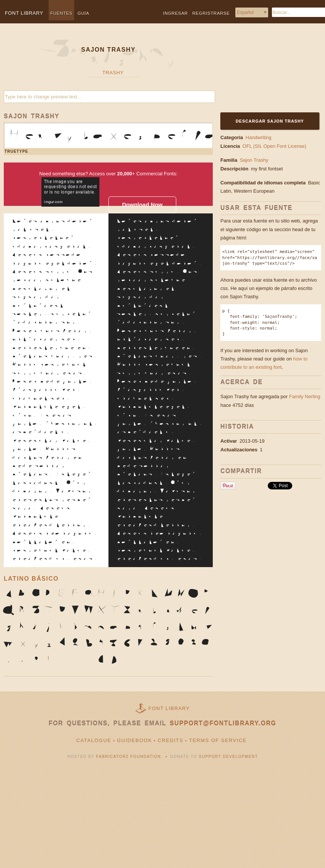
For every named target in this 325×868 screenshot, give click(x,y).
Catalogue (94, 740)
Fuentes (62, 13)
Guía (83, 13)
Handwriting (259, 137)
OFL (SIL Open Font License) (275, 146)
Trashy (113, 73)
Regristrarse (211, 13)
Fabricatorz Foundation (128, 757)
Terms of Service (218, 740)
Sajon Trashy (254, 160)
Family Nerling (304, 396)
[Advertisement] (267, 72)
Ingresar (175, 13)
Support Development (228, 757)
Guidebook (135, 740)
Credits (171, 740)
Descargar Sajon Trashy (270, 121)
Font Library (169, 708)
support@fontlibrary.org (223, 723)
